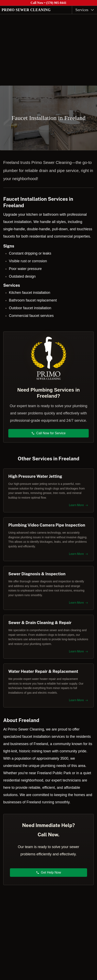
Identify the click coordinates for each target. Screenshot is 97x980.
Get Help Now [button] (49, 872)
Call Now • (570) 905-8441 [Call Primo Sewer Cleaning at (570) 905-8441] (48, 3)
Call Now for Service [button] (48, 433)
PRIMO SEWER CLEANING (26, 10)
